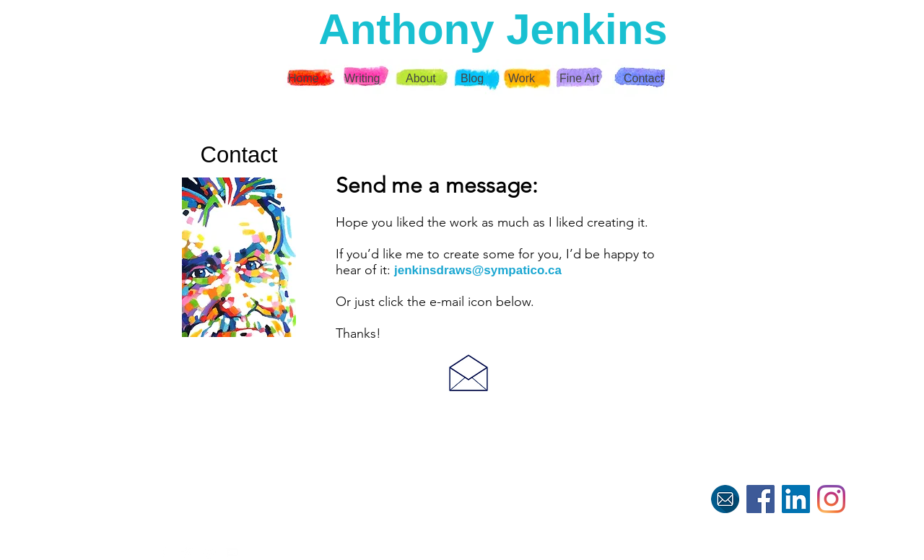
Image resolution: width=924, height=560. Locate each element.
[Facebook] (760, 499)
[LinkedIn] (796, 499)
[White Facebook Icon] (163, 552)
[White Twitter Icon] (186, 552)
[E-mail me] (725, 499)
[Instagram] (831, 499)
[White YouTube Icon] (232, 552)
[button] (522, 79)
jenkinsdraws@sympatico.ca (478, 270)
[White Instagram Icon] (209, 552)
